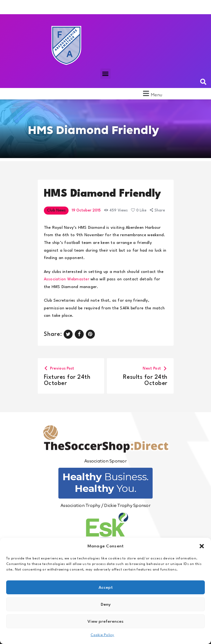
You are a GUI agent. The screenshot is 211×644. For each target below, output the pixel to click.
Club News (56, 211)
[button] (202, 546)
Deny (106, 604)
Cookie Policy (102, 635)
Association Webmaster (67, 279)
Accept (106, 588)
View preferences (105, 621)
